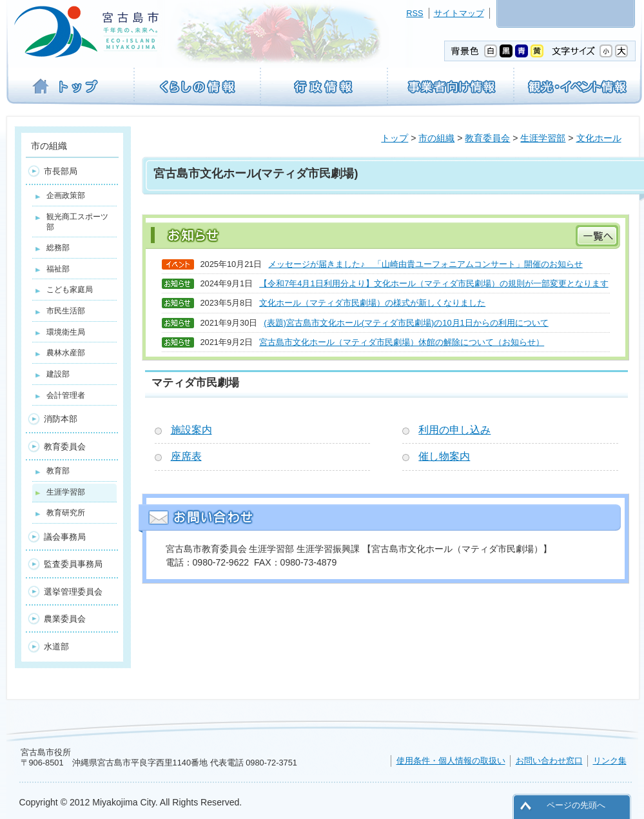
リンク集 (610, 761)
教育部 (58, 471)
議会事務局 (65, 537)
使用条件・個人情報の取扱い (451, 761)
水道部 (56, 646)
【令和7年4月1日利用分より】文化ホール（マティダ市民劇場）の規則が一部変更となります (434, 283)
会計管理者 (66, 395)
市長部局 (61, 171)
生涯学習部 (543, 138)
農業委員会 (65, 619)
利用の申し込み (454, 430)
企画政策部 (66, 195)
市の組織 (436, 138)
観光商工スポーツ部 (77, 222)
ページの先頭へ (576, 805)
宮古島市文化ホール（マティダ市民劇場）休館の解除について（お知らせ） (402, 342)
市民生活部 (66, 311)
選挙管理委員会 (73, 592)
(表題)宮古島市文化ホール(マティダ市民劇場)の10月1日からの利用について (406, 323)
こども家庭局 (70, 290)
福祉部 (58, 269)
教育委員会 (487, 138)
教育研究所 (66, 513)
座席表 (186, 456)
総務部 (58, 248)
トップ (395, 138)
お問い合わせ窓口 (549, 761)
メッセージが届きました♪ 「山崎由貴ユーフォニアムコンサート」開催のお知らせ (425, 264)
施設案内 (191, 430)
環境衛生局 (66, 332)
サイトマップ (459, 13)
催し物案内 (444, 456)
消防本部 (61, 419)
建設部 (58, 374)
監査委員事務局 (73, 564)
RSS (415, 13)
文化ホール (599, 138)
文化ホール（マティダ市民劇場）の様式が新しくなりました (372, 303)
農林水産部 (66, 353)
